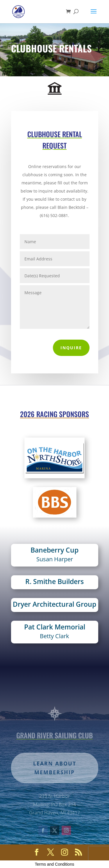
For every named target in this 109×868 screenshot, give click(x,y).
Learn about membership (55, 779)
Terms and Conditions (54, 864)
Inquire (71, 348)
